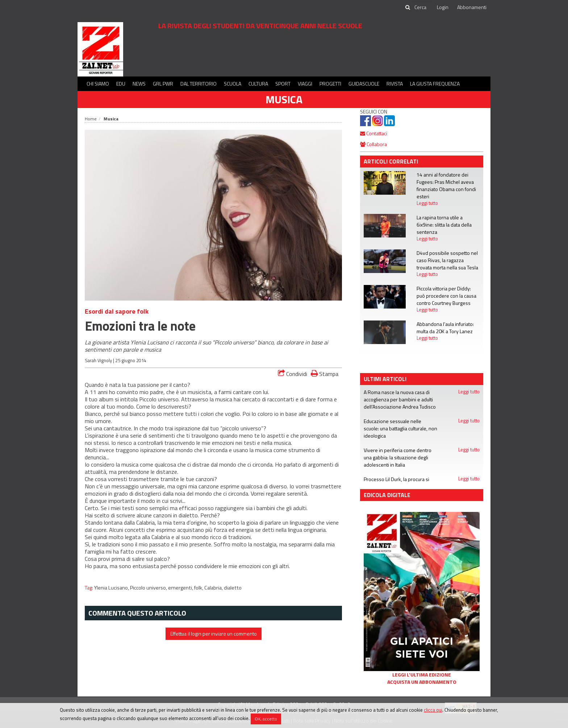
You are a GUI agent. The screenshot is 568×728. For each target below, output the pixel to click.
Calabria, (214, 588)
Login (443, 7)
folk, (199, 588)
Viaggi (305, 84)
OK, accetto (266, 719)
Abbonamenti (472, 7)
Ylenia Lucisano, (112, 588)
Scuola (233, 84)
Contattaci (374, 133)
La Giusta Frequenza (435, 84)
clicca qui (433, 710)
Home (91, 119)
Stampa (325, 374)
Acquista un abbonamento (422, 682)
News (139, 84)
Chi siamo (98, 84)
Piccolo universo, (149, 588)
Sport (283, 84)
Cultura (258, 84)
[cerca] (421, 7)
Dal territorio (199, 84)
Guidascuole (364, 84)
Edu (121, 84)
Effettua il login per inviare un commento (214, 634)
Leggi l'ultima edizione (422, 675)
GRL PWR (163, 84)
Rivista (395, 84)
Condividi (293, 374)
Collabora (373, 144)
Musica (284, 99)
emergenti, (181, 588)
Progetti (330, 84)
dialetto (233, 588)
